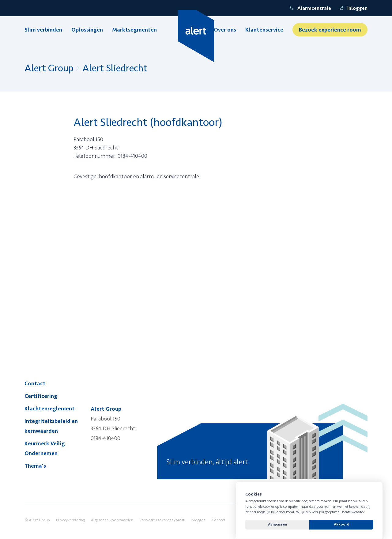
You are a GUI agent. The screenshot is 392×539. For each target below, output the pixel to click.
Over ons (225, 30)
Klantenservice (264, 30)
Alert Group (49, 68)
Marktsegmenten (134, 30)
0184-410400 (106, 438)
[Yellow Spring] (196, 36)
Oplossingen (87, 30)
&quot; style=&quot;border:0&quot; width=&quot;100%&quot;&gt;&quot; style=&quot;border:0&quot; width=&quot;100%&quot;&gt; (165, 262)
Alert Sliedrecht (115, 68)
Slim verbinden (43, 30)
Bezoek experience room (330, 30)
